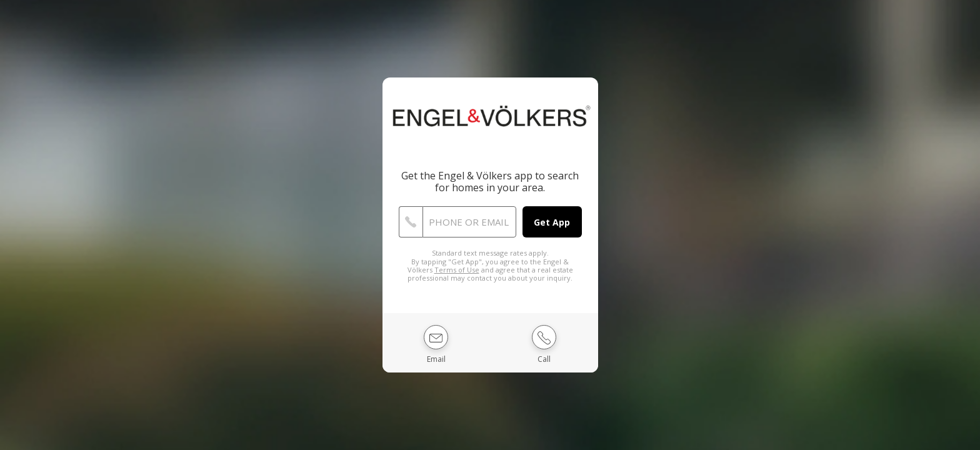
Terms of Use (457, 270)
